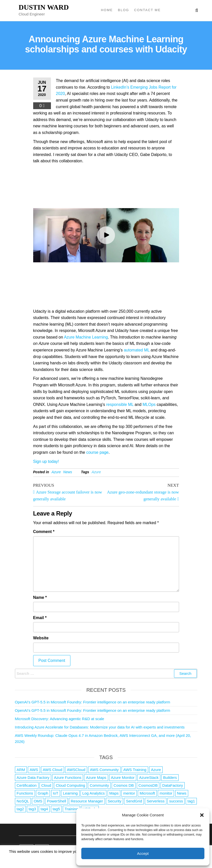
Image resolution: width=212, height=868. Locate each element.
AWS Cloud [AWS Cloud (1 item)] (53, 770)
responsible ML (120, 405)
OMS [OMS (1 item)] (38, 801)
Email (40, 618)
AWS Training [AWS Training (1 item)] (135, 770)
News (68, 472)
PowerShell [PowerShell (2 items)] (56, 801)
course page (97, 452)
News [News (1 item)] (182, 793)
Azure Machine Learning (86, 337)
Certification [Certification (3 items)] (27, 785)
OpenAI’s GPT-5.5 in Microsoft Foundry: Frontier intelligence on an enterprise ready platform (93, 702)
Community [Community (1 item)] (99, 785)
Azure (56, 472)
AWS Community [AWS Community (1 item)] (104, 770)
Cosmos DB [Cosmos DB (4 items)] (124, 785)
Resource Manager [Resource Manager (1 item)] (87, 801)
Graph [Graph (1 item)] (43, 793)
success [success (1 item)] (176, 801)
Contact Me (148, 10)
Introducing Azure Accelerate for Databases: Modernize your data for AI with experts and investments (100, 727)
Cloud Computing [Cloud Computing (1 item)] (70, 785)
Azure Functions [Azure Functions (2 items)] (68, 777)
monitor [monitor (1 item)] (166, 793)
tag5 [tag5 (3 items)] (56, 809)
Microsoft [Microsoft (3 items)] (147, 793)
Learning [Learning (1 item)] (70, 793)
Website (41, 638)
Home (107, 10)
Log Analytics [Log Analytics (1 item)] (93, 793)
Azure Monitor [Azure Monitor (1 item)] (123, 777)
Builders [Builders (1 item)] (170, 777)
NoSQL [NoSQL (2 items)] (23, 801)
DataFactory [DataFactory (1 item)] (173, 785)
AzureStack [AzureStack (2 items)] (149, 777)
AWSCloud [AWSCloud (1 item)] (76, 770)
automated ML (137, 350)
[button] (202, 815)
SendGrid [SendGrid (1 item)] (134, 801)
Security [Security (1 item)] (114, 801)
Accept (143, 853)
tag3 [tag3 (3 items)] (32, 809)
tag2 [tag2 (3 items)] (20, 809)
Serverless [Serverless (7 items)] (156, 801)
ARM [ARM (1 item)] (21, 770)
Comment (44, 532)
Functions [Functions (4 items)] (25, 793)
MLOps (149, 405)
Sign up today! (46, 461)
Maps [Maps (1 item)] (114, 793)
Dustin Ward (44, 7)
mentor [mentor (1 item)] (129, 793)
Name (40, 597)
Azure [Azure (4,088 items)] (156, 770)
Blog (123, 10)
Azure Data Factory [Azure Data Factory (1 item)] (33, 777)
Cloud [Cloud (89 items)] (46, 785)
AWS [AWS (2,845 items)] (34, 770)
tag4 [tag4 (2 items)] (44, 809)
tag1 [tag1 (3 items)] (191, 801)
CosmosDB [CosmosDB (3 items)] (148, 785)
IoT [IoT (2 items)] (56, 793)
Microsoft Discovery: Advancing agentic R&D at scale (60, 719)
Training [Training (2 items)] (71, 809)
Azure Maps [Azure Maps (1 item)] (96, 777)
